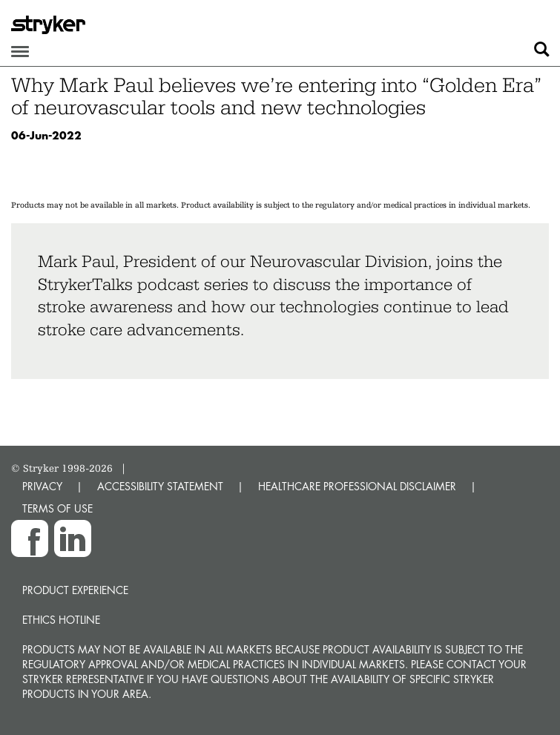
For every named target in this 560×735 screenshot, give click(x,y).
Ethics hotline (61, 620)
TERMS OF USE (57, 508)
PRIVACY (42, 486)
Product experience (75, 590)
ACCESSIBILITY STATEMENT (160, 486)
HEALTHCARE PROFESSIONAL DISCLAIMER (357, 486)
